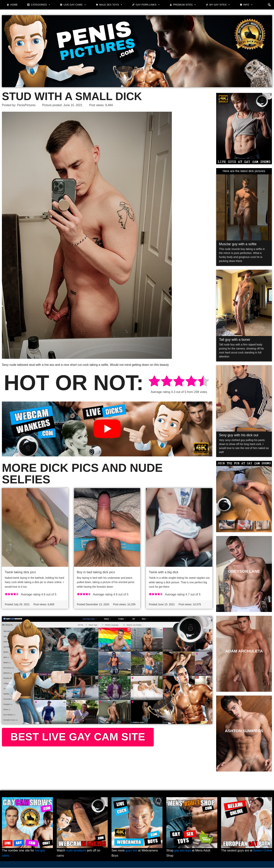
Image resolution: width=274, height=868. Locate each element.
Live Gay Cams (75, 5)
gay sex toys (183, 851)
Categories (41, 5)
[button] (269, 5)
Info (248, 5)
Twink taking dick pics (20, 572)
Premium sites (185, 5)
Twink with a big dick (164, 572)
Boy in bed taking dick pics (96, 572)
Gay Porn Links (148, 5)
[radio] (154, 382)
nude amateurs (76, 851)
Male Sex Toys (111, 5)
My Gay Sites (220, 5)
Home (14, 5)
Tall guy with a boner (235, 340)
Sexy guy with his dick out (239, 435)
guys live (131, 851)
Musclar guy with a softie (238, 244)
